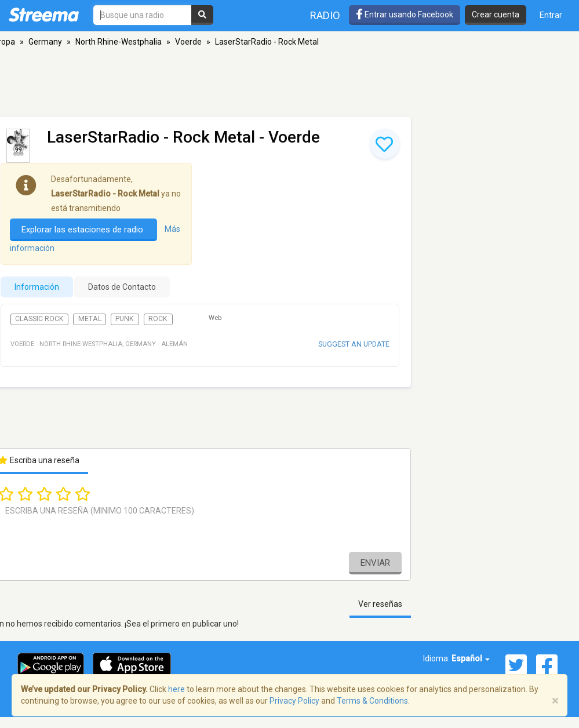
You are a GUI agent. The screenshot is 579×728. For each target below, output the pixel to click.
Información (37, 287)
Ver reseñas (380, 604)
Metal (90, 319)
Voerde (188, 42)
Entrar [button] (551, 15)
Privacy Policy (294, 701)
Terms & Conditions (372, 701)
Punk (125, 319)
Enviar (375, 563)
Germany (45, 42)
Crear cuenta (496, 14)
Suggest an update (354, 344)
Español (471, 658)
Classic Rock (39, 319)
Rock (158, 319)
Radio (325, 15)
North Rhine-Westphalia (119, 42)
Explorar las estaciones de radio (83, 230)
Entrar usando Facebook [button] (405, 14)
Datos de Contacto (122, 287)
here (176, 689)
